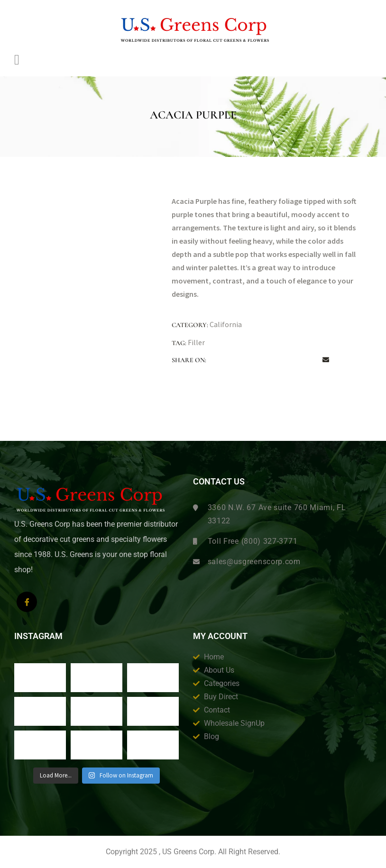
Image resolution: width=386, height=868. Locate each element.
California (226, 324)
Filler (196, 342)
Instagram (38, 636)
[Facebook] (27, 602)
